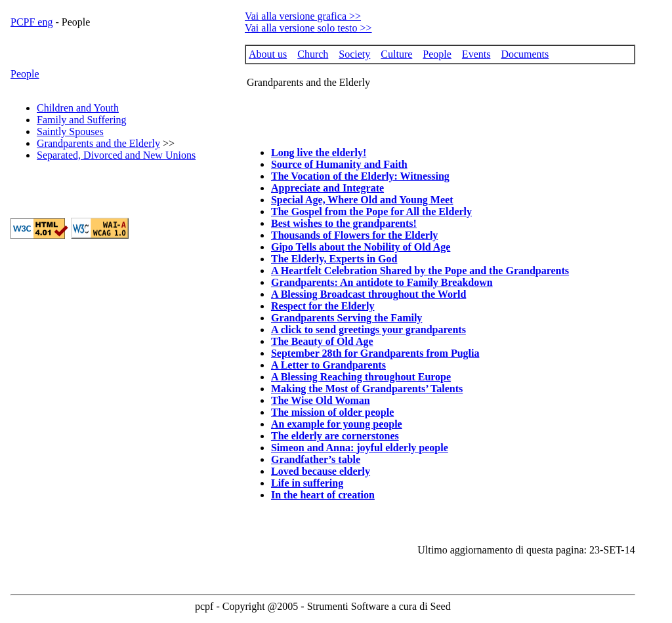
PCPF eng (31, 22)
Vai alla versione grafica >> (303, 16)
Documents (525, 54)
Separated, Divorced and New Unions (116, 155)
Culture (396, 54)
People (25, 74)
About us (268, 54)
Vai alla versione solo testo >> (308, 28)
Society (354, 54)
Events (476, 54)
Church (313, 54)
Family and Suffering (82, 120)
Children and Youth (78, 108)
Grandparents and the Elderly (98, 143)
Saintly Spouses (70, 131)
